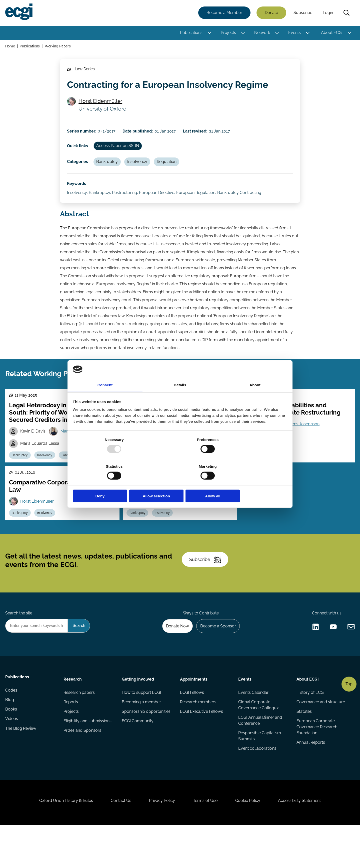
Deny (108, 483)
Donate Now (175, 657)
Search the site (19, 644)
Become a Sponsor (217, 657)
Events (294, 33)
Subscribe (302, 13)
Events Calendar (253, 725)
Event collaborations (257, 783)
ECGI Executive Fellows (201, 745)
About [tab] (255, 399)
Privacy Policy (161, 841)
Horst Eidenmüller (102, 106)
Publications (190, 33)
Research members (198, 735)
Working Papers (59, 47)
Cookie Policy (251, 841)
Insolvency (140, 171)
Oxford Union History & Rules (61, 841)
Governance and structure (320, 735)
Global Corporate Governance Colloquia (259, 738)
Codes (12, 725)
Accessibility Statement (305, 841)
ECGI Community (138, 755)
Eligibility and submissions (88, 755)
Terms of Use (206, 841)
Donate (271, 13)
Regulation (171, 171)
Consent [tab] (105, 399)
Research (73, 711)
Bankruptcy (109, 171)
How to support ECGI (142, 725)
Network (261, 33)
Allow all (252, 483)
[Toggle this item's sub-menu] (209, 33)
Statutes (304, 745)
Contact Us (118, 841)
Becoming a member (142, 735)
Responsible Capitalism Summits (259, 770)
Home (11, 47)
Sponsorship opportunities (146, 745)
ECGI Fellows (192, 725)
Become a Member (224, 13)
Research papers (80, 725)
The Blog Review (21, 765)
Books (12, 745)
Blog (10, 735)
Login (327, 13)
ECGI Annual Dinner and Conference (260, 754)
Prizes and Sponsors (83, 765)
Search (346, 13)
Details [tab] (180, 399)
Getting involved (138, 711)
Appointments (194, 711)
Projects (228, 33)
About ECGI (331, 33)
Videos (12, 755)
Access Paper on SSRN (120, 153)
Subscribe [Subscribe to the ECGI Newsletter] (207, 586)
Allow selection (180, 483)
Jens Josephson (306, 442)
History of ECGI (310, 725)
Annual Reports (310, 777)
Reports (71, 735)
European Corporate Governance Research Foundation (316, 761)
